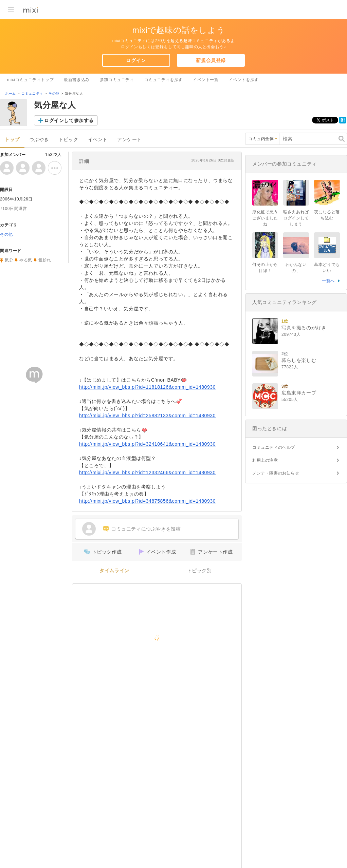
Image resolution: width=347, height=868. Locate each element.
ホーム (11, 93)
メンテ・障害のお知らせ (276, 473)
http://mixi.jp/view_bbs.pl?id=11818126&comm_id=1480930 (147, 387)
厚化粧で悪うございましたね (265, 218)
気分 (9, 260)
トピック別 (199, 571)
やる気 (26, 260)
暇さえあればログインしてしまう (296, 218)
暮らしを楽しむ (299, 360)
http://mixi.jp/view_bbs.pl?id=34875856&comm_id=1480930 (147, 501)
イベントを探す (244, 80)
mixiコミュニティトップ (30, 80)
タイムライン (114, 571)
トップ (12, 140)
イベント (98, 140)
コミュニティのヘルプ (274, 447)
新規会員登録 (211, 60)
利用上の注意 (265, 460)
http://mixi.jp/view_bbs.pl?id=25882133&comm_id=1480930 (147, 416)
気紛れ (45, 260)
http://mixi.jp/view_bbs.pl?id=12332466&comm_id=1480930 (147, 472)
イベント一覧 (206, 80)
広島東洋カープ (299, 393)
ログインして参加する (69, 120)
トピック (68, 140)
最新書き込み (77, 80)
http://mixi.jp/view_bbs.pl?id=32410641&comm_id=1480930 (147, 444)
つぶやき (39, 140)
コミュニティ (32, 93)
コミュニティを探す (163, 80)
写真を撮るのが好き (304, 328)
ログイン (136, 60)
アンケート (130, 140)
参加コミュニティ (117, 80)
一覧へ (328, 281)
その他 (54, 93)
